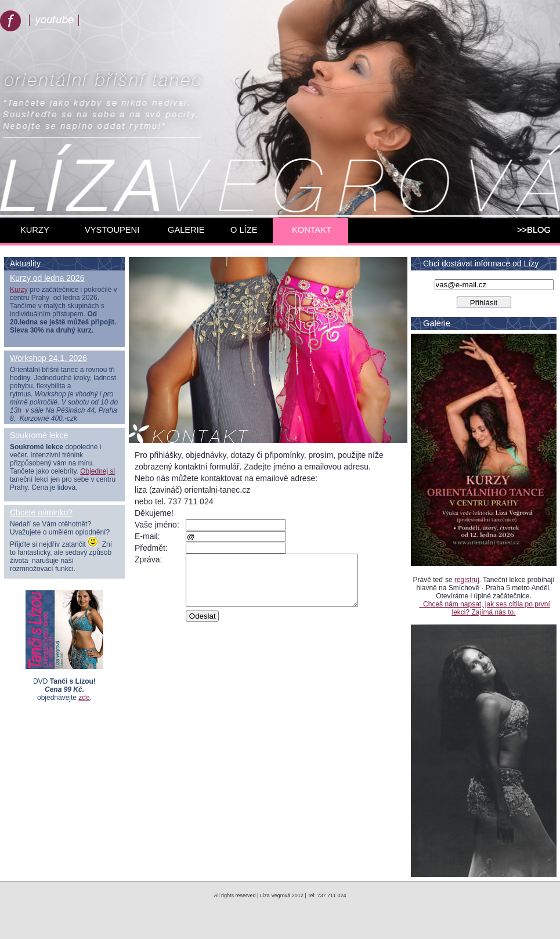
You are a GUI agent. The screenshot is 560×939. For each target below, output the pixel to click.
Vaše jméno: (157, 525)
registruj (467, 580)
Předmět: (151, 548)
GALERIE (186, 230)
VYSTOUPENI (112, 230)
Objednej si (97, 471)
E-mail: (147, 536)
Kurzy (19, 290)
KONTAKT (312, 230)
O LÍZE (244, 230)
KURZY (35, 230)
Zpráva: (148, 559)
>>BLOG (534, 230)
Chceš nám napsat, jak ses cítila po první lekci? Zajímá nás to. (484, 608)
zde (84, 698)
